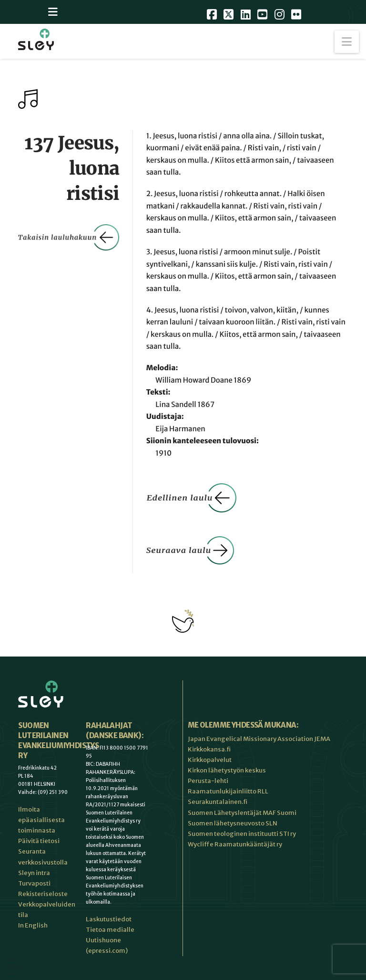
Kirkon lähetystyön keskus (227, 770)
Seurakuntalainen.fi (218, 802)
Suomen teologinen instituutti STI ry (242, 834)
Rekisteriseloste (43, 894)
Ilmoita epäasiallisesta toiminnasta (41, 820)
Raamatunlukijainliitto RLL (228, 791)
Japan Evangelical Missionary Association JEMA (259, 739)
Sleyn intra (34, 873)
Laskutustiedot (109, 919)
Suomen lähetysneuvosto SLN (233, 823)
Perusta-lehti (208, 781)
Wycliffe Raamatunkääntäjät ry (235, 844)
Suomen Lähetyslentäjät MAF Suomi (242, 813)
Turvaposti (34, 883)
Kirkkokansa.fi (209, 749)
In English (33, 925)
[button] (347, 42)
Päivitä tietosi (39, 841)
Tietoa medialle (110, 930)
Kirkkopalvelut (210, 760)
